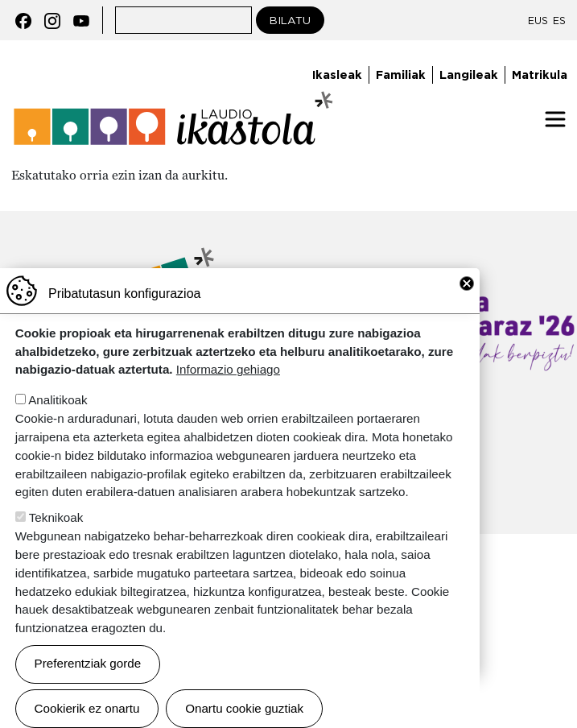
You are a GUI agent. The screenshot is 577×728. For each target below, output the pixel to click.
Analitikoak (58, 426)
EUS (538, 21)
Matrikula (540, 74)
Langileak (469, 74)
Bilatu (290, 20)
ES (559, 21)
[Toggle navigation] (555, 119)
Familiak (401, 74)
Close (467, 309)
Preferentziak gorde (88, 689)
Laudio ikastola (174, 119)
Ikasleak (337, 74)
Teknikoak (56, 543)
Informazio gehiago (228, 395)
